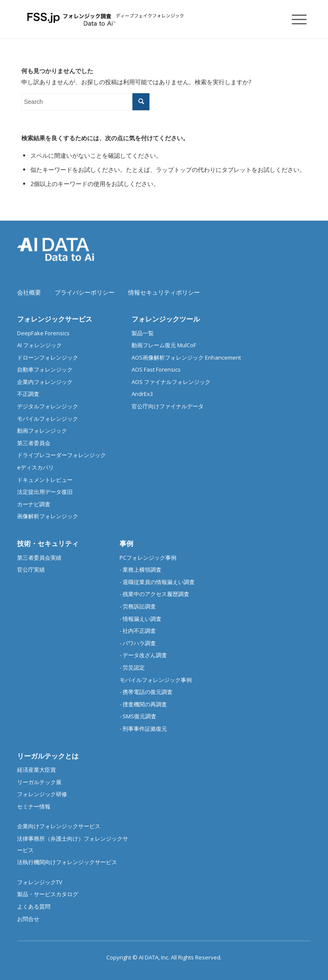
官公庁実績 (31, 570)
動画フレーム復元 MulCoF (164, 345)
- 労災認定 (132, 667)
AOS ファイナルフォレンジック (171, 382)
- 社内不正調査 (138, 631)
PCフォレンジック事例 (148, 558)
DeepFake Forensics (43, 333)
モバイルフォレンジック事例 (156, 680)
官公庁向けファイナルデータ (168, 406)
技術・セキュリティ (48, 543)
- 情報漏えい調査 (141, 619)
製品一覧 (143, 333)
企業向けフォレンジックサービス (59, 826)
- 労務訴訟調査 (138, 606)
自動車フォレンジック (45, 369)
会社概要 (29, 292)
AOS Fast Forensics (156, 369)
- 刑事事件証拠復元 (143, 729)
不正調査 (28, 394)
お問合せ (28, 919)
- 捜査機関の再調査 (143, 704)
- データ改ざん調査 (143, 655)
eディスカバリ (35, 467)
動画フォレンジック (42, 431)
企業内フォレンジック (45, 382)
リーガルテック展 (39, 782)
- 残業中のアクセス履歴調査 (154, 594)
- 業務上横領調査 (141, 570)
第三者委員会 (34, 443)
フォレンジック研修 (42, 794)
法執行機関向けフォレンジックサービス (67, 862)
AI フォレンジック (40, 345)
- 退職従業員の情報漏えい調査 (157, 582)
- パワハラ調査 (138, 643)
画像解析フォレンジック (48, 516)
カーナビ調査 (34, 504)
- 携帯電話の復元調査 (146, 692)
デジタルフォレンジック (48, 406)
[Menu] (295, 19)
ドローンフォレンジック (48, 357)
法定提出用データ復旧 (45, 492)
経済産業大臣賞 (37, 770)
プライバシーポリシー (85, 292)
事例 (126, 543)
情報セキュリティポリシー (164, 292)
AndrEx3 (142, 394)
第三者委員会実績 (39, 558)
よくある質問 (34, 906)
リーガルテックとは (48, 756)
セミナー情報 (34, 806)
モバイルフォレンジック (48, 419)
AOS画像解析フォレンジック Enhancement (186, 357)
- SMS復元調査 (138, 716)
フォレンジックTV (40, 882)
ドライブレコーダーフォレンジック (61, 455)
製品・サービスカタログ (48, 894)
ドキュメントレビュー (45, 480)
